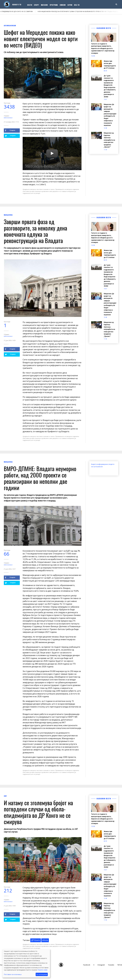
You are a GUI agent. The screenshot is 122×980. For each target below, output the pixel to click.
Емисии (63, 5)
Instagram (101, 965)
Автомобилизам (10, 26)
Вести (30, 5)
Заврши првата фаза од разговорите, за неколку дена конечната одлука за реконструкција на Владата (35, 231)
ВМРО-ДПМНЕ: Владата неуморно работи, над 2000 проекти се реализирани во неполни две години (40, 478)
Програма (54, 5)
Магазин (44, 5)
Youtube (111, 965)
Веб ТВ (77, 5)
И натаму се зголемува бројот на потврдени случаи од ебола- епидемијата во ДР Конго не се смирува (38, 812)
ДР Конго (36, 940)
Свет (5, 796)
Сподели (10, 130)
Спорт (37, 5)
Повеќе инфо (43, 970)
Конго (49, 903)
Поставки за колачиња (13, 974)
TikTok (120, 965)
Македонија (8, 215)
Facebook (87, 965)
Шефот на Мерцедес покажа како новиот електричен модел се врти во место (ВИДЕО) (41, 39)
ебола (54, 906)
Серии (70, 5)
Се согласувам (42, 974)
